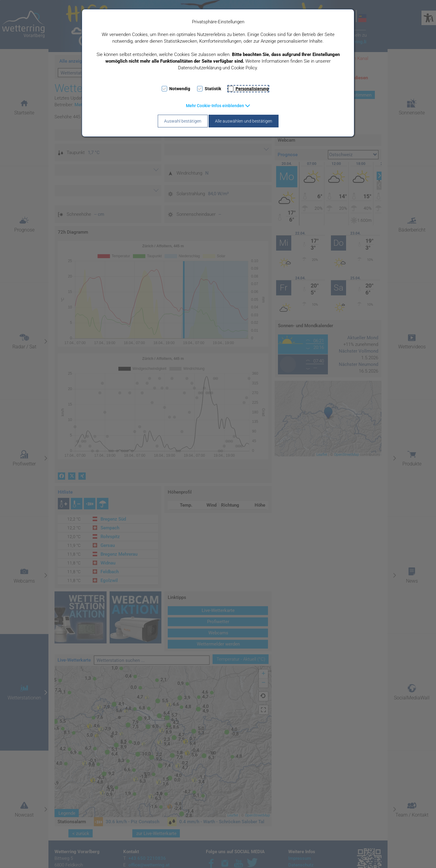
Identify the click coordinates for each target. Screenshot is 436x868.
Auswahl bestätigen (183, 121)
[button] (218, 106)
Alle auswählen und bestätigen (244, 121)
